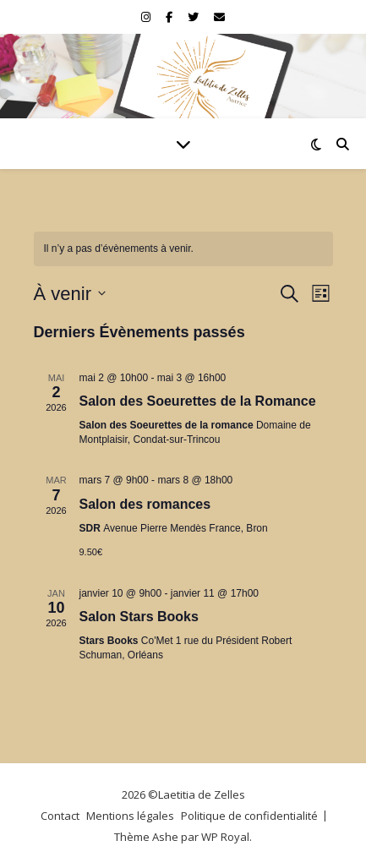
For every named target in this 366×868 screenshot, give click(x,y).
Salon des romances (145, 504)
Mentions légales (130, 816)
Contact (60, 816)
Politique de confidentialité (249, 816)
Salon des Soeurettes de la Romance (198, 401)
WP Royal (225, 837)
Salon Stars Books (139, 617)
